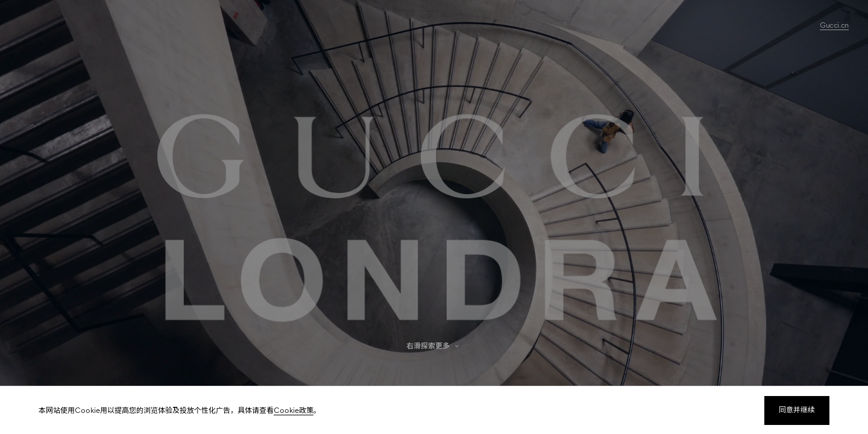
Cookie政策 (294, 410)
